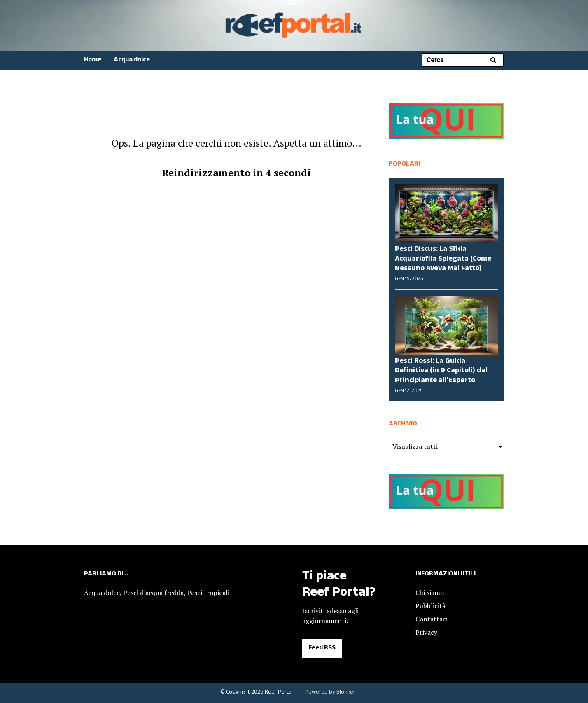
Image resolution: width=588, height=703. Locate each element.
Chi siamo (430, 593)
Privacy (426, 632)
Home (93, 60)
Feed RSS (322, 648)
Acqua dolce (132, 60)
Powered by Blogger (330, 693)
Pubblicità (430, 606)
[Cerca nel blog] (457, 60)
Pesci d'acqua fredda (153, 593)
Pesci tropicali (208, 593)
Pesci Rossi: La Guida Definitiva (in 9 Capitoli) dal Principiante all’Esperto (441, 371)
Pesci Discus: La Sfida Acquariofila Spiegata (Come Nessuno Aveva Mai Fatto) (443, 259)
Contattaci (432, 619)
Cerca (493, 60)
